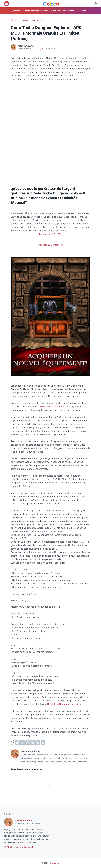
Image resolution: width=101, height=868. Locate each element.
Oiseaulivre (55, 863)
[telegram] (33, 743)
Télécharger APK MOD (51, 234)
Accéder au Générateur (51, 245)
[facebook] (17, 743)
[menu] (7, 4)
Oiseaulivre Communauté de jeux (56, 407)
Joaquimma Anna (23, 820)
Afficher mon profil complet (19, 847)
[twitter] (22, 743)
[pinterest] (38, 743)
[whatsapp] (27, 743)
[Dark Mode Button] (95, 4)
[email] (43, 743)
